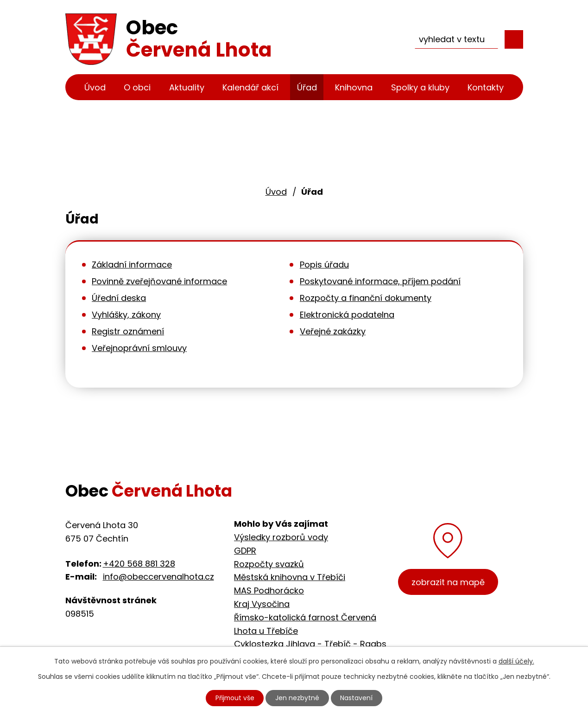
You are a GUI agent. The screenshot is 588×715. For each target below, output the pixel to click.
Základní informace (132, 265)
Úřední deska (119, 298)
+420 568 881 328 (139, 564)
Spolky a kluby (420, 87)
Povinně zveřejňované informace (159, 281)
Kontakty (486, 87)
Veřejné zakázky (333, 331)
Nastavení (357, 698)
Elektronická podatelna (347, 315)
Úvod (95, 87)
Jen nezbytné (298, 698)
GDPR (245, 551)
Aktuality (187, 87)
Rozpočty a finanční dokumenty (366, 298)
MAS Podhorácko (269, 591)
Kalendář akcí (250, 87)
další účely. (516, 661)
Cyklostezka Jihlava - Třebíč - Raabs (310, 644)
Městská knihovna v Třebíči (290, 577)
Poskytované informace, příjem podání (380, 281)
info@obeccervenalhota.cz (158, 577)
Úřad (307, 87)
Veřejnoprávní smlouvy (139, 348)
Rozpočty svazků (269, 564)
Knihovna (354, 87)
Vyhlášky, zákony (126, 315)
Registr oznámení (128, 331)
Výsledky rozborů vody (281, 537)
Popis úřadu (324, 265)
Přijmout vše (234, 698)
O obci (137, 87)
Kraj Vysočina (262, 604)
